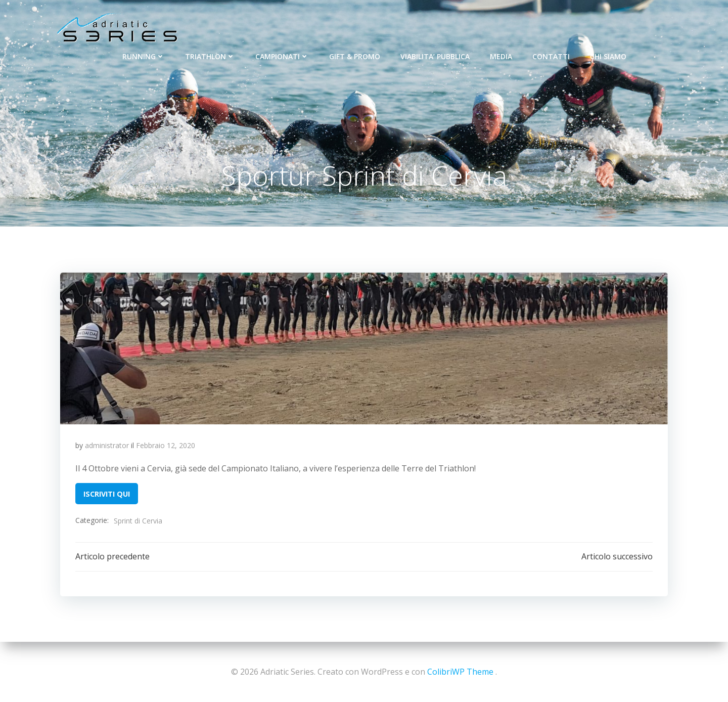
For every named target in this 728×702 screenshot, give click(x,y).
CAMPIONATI (282, 56)
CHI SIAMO (608, 56)
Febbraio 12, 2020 (166, 446)
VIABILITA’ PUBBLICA (435, 56)
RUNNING (144, 56)
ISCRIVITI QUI (107, 494)
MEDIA (501, 56)
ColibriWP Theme (460, 672)
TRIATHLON (210, 56)
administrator (107, 446)
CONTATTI (551, 56)
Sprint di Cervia (138, 521)
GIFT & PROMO (355, 56)
